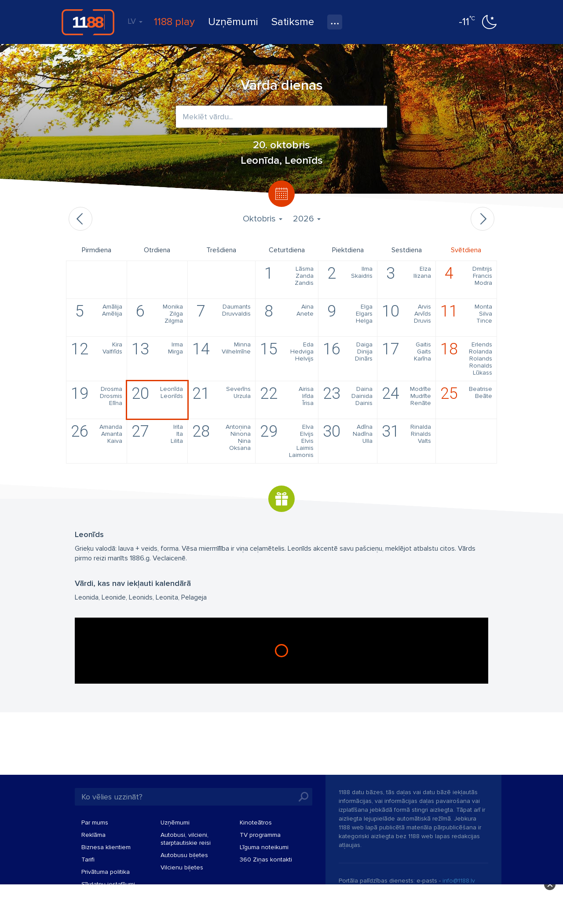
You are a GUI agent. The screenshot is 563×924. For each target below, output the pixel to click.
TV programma (260, 835)
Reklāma (93, 835)
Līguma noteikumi (264, 847)
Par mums (95, 823)
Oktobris (263, 219)
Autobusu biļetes (184, 855)
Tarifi (88, 860)
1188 (88, 22)
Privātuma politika (106, 872)
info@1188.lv (459, 881)
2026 (307, 219)
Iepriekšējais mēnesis (80, 219)
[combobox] (281, 117)
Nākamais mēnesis (483, 219)
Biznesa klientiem (106, 847)
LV (135, 21)
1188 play (174, 22)
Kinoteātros (256, 823)
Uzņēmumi (233, 22)
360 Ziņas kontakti (266, 860)
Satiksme (293, 22)
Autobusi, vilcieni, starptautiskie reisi (186, 839)
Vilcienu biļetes (182, 867)
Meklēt (303, 797)
